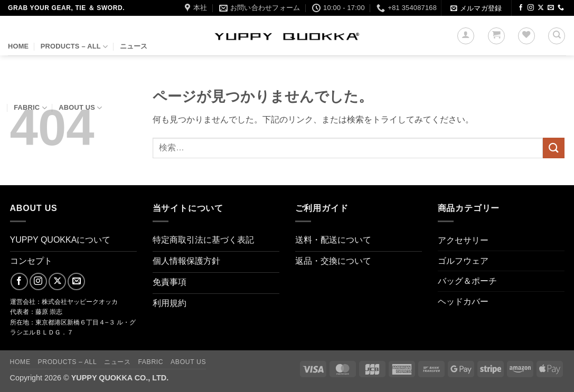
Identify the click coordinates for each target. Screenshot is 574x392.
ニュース (134, 46)
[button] (476, 8)
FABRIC (30, 108)
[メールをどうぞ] (551, 8)
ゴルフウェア (463, 261)
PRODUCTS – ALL (74, 47)
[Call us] (561, 8)
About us (80, 108)
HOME (18, 46)
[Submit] (553, 148)
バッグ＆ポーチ (467, 281)
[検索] (557, 36)
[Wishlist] (526, 36)
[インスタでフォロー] (531, 8)
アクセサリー (463, 240)
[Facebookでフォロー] (521, 8)
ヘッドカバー (463, 302)
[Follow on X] (541, 8)
